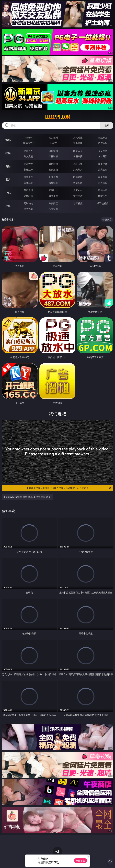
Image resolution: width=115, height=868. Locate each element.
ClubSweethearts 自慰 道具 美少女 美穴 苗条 (27, 497)
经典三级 (53, 169)
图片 (8, 179)
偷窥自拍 (28, 177)
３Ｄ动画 (103, 151)
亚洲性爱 (28, 164)
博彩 (8, 140)
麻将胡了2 (28, 143)
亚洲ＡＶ (28, 151)
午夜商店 (53, 203)
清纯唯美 (53, 183)
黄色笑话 (78, 196)
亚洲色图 (53, 177)
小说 (8, 193)
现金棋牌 (78, 143)
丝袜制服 (53, 156)
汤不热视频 (103, 203)
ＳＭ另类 (103, 156)
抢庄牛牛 (103, 143)
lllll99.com (57, 117)
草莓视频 (78, 203)
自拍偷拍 (53, 151)
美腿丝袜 (28, 183)
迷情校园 (28, 196)
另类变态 (103, 169)
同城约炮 (28, 203)
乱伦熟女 (78, 169)
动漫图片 (103, 177)
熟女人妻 (28, 156)
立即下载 (80, 861)
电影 (8, 166)
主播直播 (78, 156)
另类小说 (53, 196)
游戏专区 (103, 138)
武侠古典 (103, 190)
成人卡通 (78, 164)
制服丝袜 (28, 169)
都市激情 (28, 190)
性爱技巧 (103, 196)
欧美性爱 (103, 164)
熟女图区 (78, 183)
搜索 (107, 125)
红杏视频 (28, 209)
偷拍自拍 (53, 164)
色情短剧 (53, 209)
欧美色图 (78, 177)
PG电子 (29, 138)
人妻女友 (78, 190)
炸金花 (53, 143)
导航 (8, 206)
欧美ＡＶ (78, 151)
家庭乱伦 (53, 190)
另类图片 (103, 183)
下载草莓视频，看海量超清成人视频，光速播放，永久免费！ (69, 488)
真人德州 (53, 138)
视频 (8, 153)
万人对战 (78, 138)
